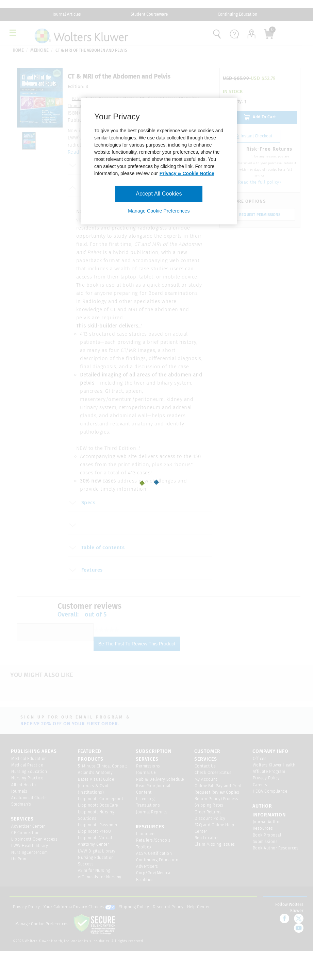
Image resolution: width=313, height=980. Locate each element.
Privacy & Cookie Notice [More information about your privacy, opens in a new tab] (187, 173)
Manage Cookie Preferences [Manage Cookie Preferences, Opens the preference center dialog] (159, 211)
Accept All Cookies (159, 194)
